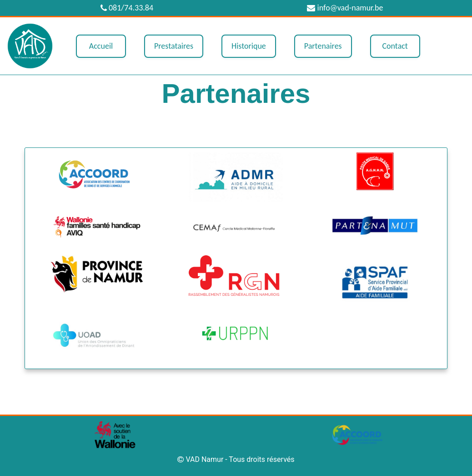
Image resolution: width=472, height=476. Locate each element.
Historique (249, 46)
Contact (395, 46)
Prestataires (174, 46)
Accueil (101, 46)
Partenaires (323, 46)
